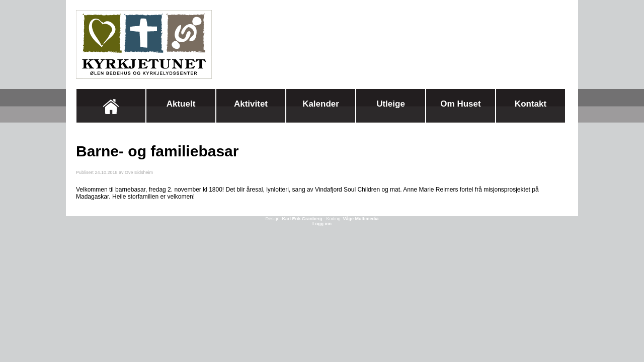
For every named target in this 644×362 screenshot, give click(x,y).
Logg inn (322, 224)
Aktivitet (251, 104)
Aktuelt (181, 104)
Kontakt (531, 104)
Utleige (391, 104)
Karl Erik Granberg (302, 219)
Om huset (460, 104)
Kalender (321, 104)
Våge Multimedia (361, 219)
